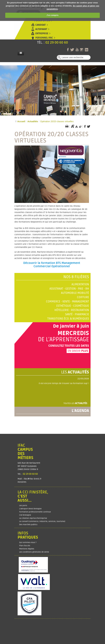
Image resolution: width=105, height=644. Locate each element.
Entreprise (42, 34)
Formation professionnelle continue (35, 512)
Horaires (22, 482)
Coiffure (83, 297)
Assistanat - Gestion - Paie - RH (69, 289)
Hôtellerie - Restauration (72, 310)
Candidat (41, 25)
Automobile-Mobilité (75, 293)
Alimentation (80, 284)
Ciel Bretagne (25, 515)
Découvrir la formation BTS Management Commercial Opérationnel (52, 265)
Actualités (33, 121)
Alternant (41, 29)
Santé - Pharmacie (77, 314)
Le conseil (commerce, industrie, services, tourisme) (42, 521)
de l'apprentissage (63, 340)
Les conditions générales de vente (34, 552)
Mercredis (73, 333)
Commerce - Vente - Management (67, 302)
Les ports (23, 506)
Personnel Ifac (44, 38)
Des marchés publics (28, 525)
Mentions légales (27, 549)
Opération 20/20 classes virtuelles (51, 137)
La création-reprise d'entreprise (33, 518)
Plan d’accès (25, 546)
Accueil (21, 121)
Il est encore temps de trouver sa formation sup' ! (64, 383)
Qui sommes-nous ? (28, 542)
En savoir (78, 351)
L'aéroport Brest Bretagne (30, 509)
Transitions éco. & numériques (68, 319)
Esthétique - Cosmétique (73, 306)
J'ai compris (52, 15)
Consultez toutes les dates (69, 346)
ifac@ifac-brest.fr (33, 479)
